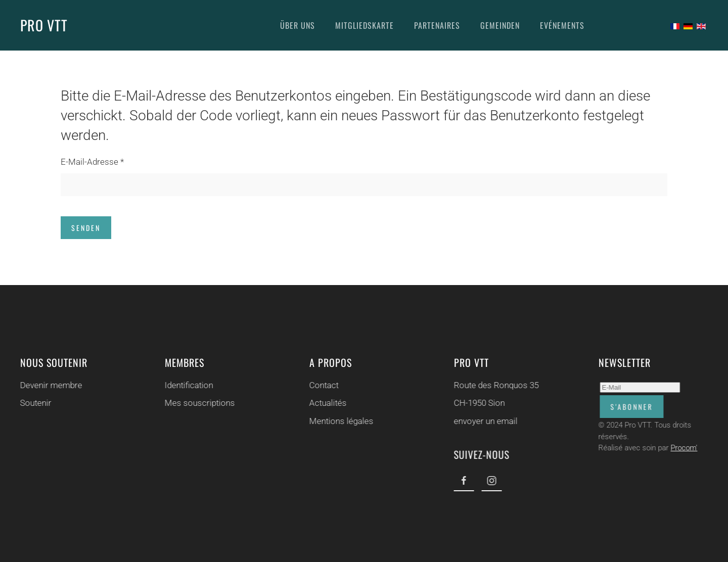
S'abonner (631, 407)
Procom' (683, 448)
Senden (86, 228)
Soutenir (35, 403)
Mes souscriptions (199, 403)
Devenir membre (50, 385)
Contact (323, 385)
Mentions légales (340, 421)
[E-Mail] (639, 387)
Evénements (562, 25)
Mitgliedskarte (365, 25)
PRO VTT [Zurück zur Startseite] (44, 25)
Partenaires (437, 25)
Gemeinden (500, 25)
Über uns (298, 25)
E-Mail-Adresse (92, 162)
